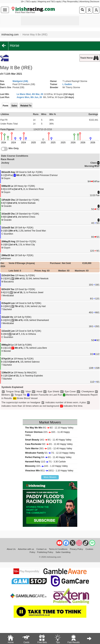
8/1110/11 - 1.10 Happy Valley (49, 471)
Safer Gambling (63, 552)
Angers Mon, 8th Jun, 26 (29, 97)
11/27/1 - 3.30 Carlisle (45, 462)
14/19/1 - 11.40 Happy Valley (48, 440)
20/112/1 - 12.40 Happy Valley (49, 448)
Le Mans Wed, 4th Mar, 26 (30, 94)
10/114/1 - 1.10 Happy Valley (46, 466)
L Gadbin (67, 84)
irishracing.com (10, 34)
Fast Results (74, 639)
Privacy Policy (76, 549)
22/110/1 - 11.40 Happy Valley (47, 434)
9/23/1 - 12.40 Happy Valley (49, 444)
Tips (58, 639)
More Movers (50, 477)
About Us (11, 549)
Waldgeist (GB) (20, 81)
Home (11, 639)
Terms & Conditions (58, 549)
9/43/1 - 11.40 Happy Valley (48, 457)
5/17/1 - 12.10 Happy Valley (50, 453)
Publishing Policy (45, 552)
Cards (26, 639)
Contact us (41, 549)
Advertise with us (26, 549)
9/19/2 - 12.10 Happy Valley (49, 428)
